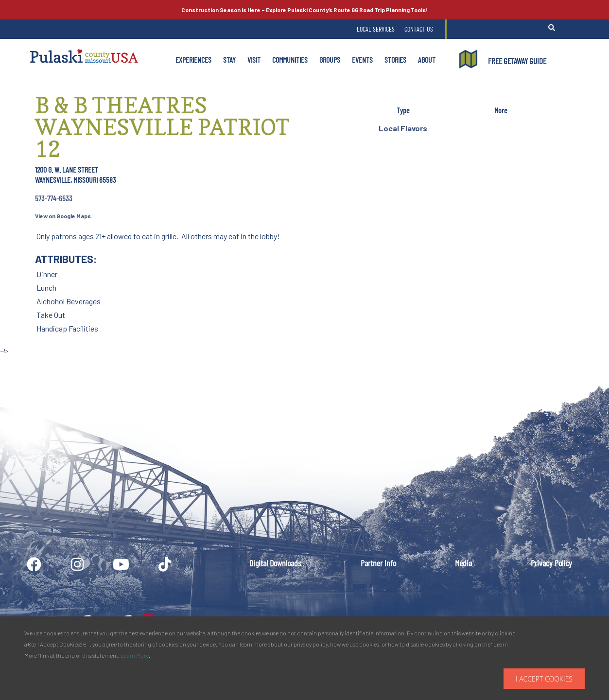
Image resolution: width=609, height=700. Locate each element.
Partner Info (378, 563)
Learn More (135, 655)
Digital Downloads (275, 563)
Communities (290, 60)
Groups (330, 60)
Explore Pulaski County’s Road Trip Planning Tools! (304, 10)
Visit (254, 60)
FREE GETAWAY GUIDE (517, 61)
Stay (229, 60)
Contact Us (419, 29)
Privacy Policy (551, 563)
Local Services (376, 29)
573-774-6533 (54, 198)
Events (362, 60)
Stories (395, 60)
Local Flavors (403, 128)
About (427, 60)
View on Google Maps (63, 216)
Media (463, 563)
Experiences (193, 60)
